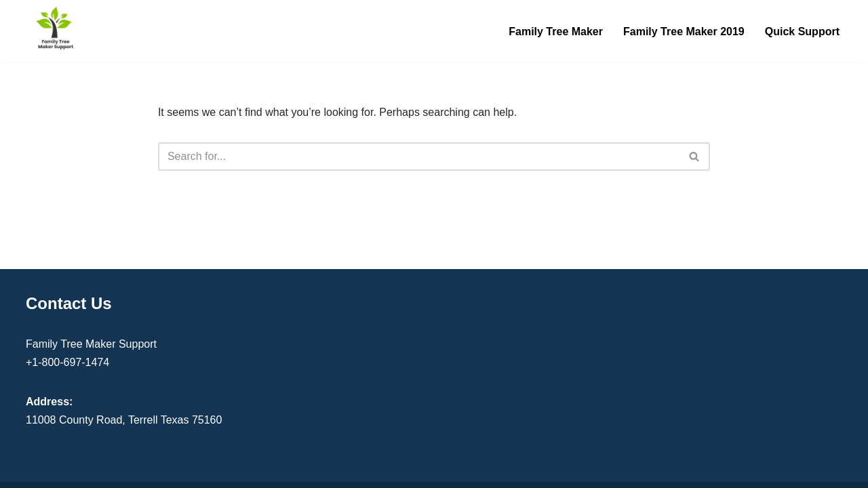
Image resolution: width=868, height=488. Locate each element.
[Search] (419, 157)
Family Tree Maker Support (91, 344)
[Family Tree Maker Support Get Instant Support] (56, 28)
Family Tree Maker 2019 (684, 32)
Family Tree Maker (556, 32)
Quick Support (802, 32)
